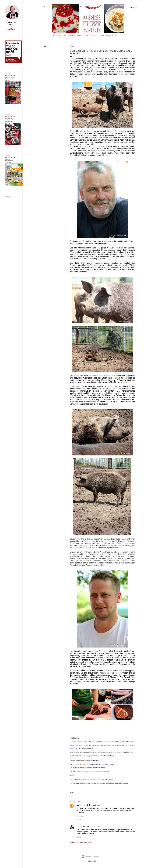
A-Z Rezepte (94, 35)
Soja (95, 783)
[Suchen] (134, 7)
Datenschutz (70, 35)
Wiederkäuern (97, 764)
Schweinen (104, 764)
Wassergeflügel (77, 768)
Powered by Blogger (90, 857)
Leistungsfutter (104, 780)
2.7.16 (79, 819)
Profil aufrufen (11, 29)
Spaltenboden (99, 771)
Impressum (83, 35)
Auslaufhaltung (84, 764)
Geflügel (112, 764)
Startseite (57, 35)
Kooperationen (109, 35)
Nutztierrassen (119, 742)
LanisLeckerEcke (84, 805)
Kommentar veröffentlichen (82, 842)
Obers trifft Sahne (84, 826)
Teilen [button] (45, 47)
